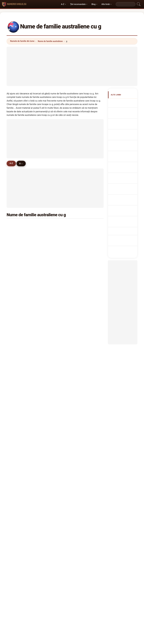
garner (50, 306)
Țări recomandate (78, 4)
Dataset (93, 592)
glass (50, 381)
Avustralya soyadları (122, 216)
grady (83, 435)
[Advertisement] (72, 66)
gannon (18, 347)
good (16, 408)
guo (82, 381)
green (17, 224)
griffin (83, 245)
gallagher (52, 258)
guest (83, 333)
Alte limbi (106, 4)
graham (84, 224)
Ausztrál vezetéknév (121, 200)
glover (83, 265)
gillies (17, 319)
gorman (84, 299)
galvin (83, 340)
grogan (50, 394)
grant (17, 231)
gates (50, 313)
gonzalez (18, 381)
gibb (49, 374)
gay (82, 353)
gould (50, 265)
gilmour (84, 313)
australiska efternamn (122, 208)
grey (82, 285)
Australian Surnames (122, 112)
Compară (79, 592)
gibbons (51, 299)
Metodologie (33, 592)
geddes (51, 353)
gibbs (17, 265)
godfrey (51, 285)
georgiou (18, 442)
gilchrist (18, 340)
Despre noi (49, 592)
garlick (50, 442)
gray (49, 224)
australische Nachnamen (123, 128)
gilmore (84, 306)
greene (83, 367)
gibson (50, 231)
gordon (84, 231)
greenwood (19, 279)
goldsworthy (86, 428)
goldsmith (85, 319)
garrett (83, 292)
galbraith (51, 428)
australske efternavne (122, 184)
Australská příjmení (122, 176)
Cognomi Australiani (121, 136)
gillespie (18, 285)
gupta (83, 394)
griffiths (18, 238)
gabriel (50, 435)
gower (17, 401)
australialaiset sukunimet (123, 192)
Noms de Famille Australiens (125, 120)
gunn (83, 279)
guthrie (17, 326)
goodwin (51, 251)
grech (17, 360)
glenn (17, 422)
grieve (50, 367)
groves (50, 279)
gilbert (50, 245)
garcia (83, 347)
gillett (17, 374)
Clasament (65, 592)
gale (16, 272)
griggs (50, 415)
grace (50, 272)
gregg (50, 422)
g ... (23, 163)
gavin (83, 374)
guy (82, 272)
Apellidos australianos (122, 104)
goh (82, 388)
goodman (19, 299)
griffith (17, 333)
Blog (94, 4)
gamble (18, 367)
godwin (84, 415)
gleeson (18, 258)
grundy (83, 422)
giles (82, 258)
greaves (51, 333)
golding (18, 313)
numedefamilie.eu (72, 581)
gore (16, 388)
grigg (83, 326)
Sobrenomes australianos (123, 152)
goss (82, 360)
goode (50, 340)
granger (84, 408)
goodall (18, 353)
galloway (51, 360)
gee (49, 292)
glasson (18, 435)
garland (51, 326)
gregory (18, 251)
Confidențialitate (109, 592)
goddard (18, 306)
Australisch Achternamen (122, 168)
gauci (83, 442)
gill (82, 238)
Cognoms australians (122, 144)
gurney (50, 388)
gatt (16, 449)
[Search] (126, 4)
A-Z (63, 4)
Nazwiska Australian (121, 160)
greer (50, 401)
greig (50, 319)
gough (17, 292)
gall (49, 408)
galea (50, 347)
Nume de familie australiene (50, 41)
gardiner (84, 251)
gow (82, 401)
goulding (18, 415)
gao (16, 428)
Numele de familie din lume (22, 41)
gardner (18, 245)
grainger (18, 394)
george (50, 238)
